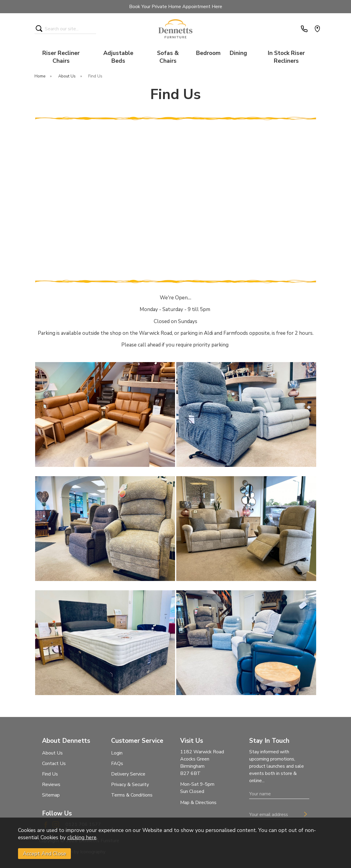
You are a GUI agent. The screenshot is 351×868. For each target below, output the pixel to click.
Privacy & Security (130, 785)
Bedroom (208, 53)
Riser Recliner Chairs (61, 57)
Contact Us (54, 764)
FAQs (117, 764)
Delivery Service (128, 774)
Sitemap (51, 795)
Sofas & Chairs (168, 57)
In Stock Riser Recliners (286, 57)
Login (117, 753)
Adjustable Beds (118, 57)
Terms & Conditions (132, 795)
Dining (238, 53)
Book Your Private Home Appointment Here (176, 7)
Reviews (51, 785)
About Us (52, 753)
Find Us (50, 774)
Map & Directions (198, 803)
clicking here (82, 837)
